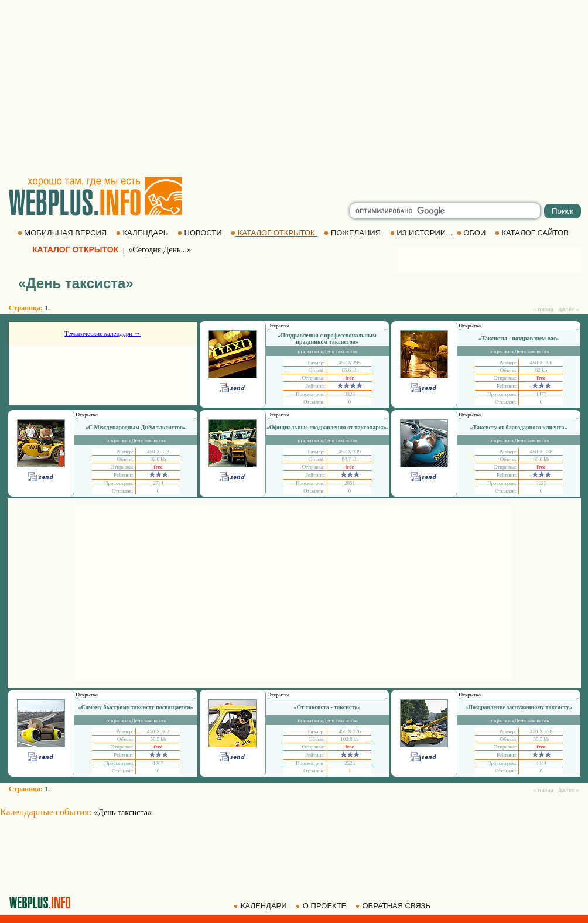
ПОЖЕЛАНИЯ (353, 233)
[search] (445, 211)
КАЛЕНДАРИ (261, 906)
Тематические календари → (102, 333)
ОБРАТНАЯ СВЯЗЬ (394, 906)
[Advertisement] (294, 88)
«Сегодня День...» (160, 250)
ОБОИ (472, 233)
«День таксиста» (123, 813)
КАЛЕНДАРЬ (143, 233)
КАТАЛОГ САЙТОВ (533, 233)
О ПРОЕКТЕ (322, 906)
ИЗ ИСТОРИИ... (422, 233)
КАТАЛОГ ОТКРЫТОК (274, 233)
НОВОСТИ (201, 233)
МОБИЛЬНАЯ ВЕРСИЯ (63, 233)
